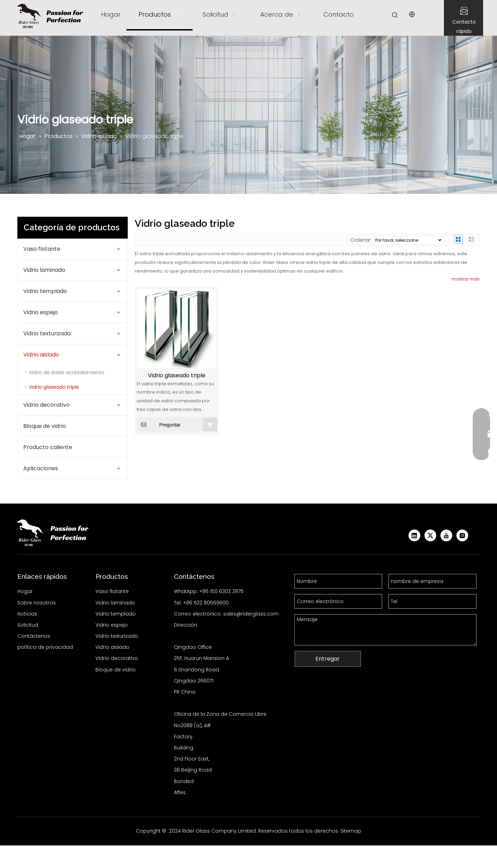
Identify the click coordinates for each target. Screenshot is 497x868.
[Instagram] (462, 535)
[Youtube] (446, 535)
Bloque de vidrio (45, 426)
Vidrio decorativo (47, 405)
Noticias (27, 614)
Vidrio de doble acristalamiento (67, 372)
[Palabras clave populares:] (395, 15)
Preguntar (159, 424)
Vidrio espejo (41, 312)
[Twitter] (430, 535)
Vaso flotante (42, 249)
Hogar (25, 591)
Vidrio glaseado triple (54, 387)
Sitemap (351, 831)
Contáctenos (34, 636)
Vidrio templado (45, 291)
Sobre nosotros (37, 603)
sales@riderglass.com (251, 614)
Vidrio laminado (44, 270)
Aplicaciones (41, 468)
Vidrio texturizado (47, 333)
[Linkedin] (414, 535)
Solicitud (28, 625)
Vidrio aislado (41, 355)
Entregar (328, 659)
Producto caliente (48, 447)
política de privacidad (45, 647)
